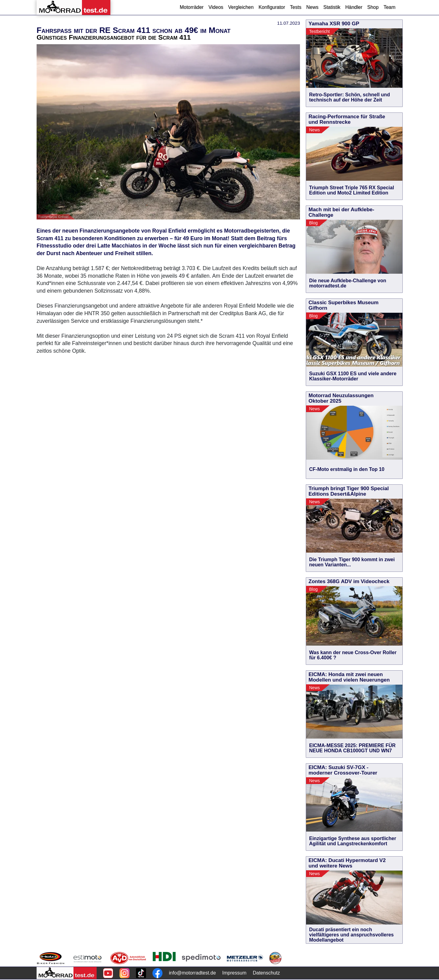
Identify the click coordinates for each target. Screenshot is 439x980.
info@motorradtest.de (192, 973)
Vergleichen (241, 7)
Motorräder (191, 7)
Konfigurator (272, 7)
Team (389, 7)
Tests (296, 7)
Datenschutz (266, 973)
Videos (216, 7)
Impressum (234, 973)
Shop (373, 7)
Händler (354, 7)
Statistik (332, 7)
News (312, 7)
